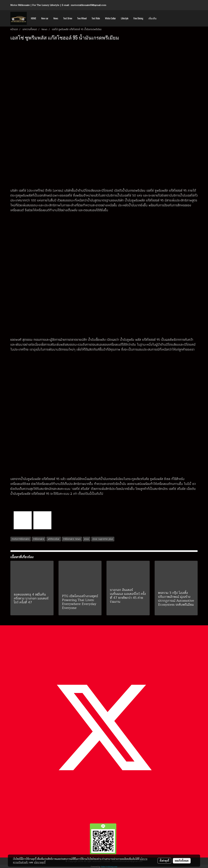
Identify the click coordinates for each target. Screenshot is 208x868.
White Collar (110, 18)
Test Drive (68, 18)
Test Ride (96, 18)
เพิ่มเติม (152, 18)
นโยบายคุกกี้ (40, 862)
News (56, 18)
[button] (162, 18)
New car (45, 18)
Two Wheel (82, 18)
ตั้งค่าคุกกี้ (164, 861)
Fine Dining (138, 18)
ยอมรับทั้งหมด (182, 861)
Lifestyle (125, 18)
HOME (34, 18)
